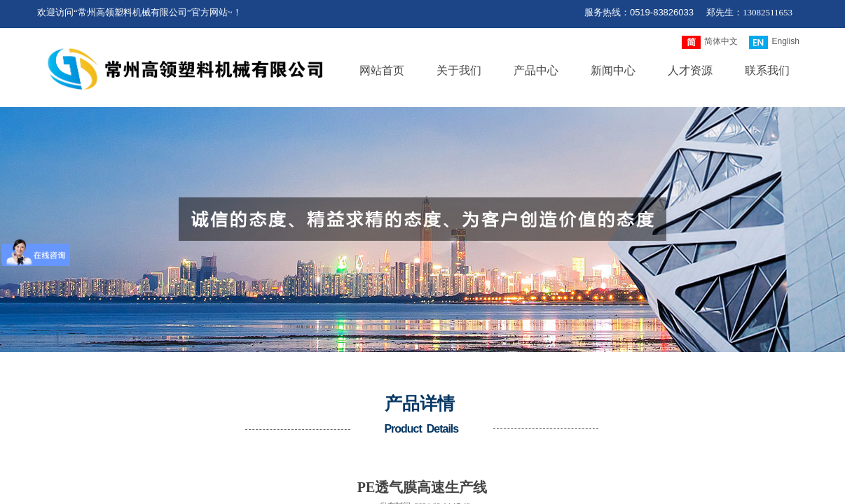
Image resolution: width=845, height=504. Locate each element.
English (774, 42)
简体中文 (710, 42)
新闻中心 (613, 70)
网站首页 (382, 70)
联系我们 (767, 70)
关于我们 (459, 70)
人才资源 (690, 70)
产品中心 (536, 70)
